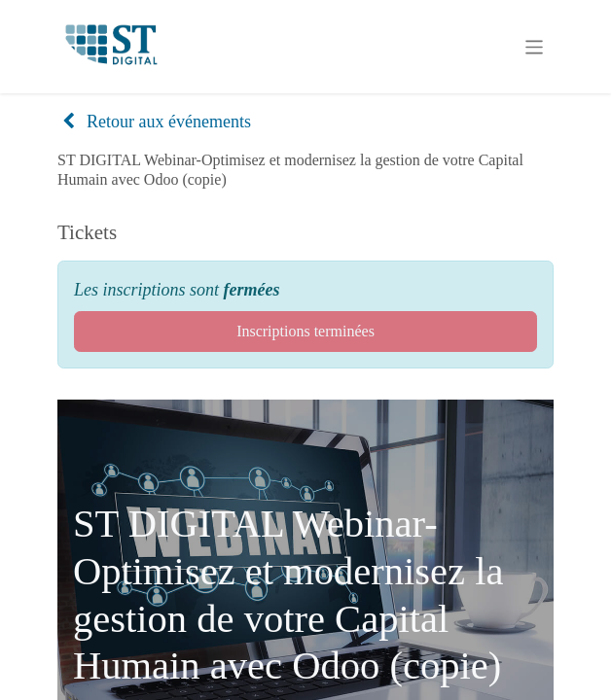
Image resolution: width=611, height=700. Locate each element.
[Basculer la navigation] (535, 47)
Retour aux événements (156, 122)
